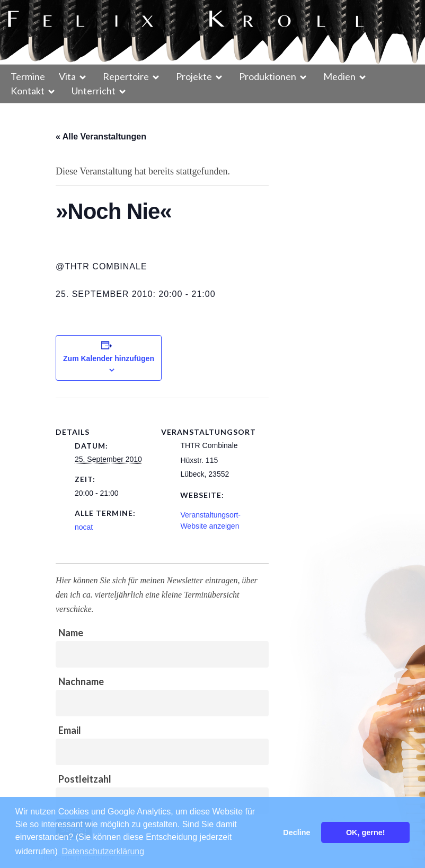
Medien (339, 76)
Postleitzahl (85, 779)
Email (70, 730)
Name (71, 633)
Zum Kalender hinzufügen (109, 358)
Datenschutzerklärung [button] (103, 851)
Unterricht (94, 91)
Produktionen (268, 76)
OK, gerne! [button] (366, 832)
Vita (67, 76)
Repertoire (126, 76)
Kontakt (28, 91)
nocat (84, 527)
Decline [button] (296, 832)
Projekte (194, 76)
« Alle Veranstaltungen (101, 137)
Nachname (81, 681)
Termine (28, 76)
